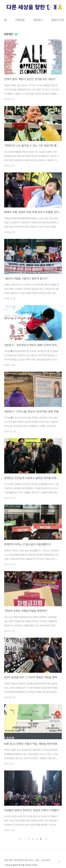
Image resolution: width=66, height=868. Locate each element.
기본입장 (20, 20)
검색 (51, 7)
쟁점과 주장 (58, 20)
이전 (20, 839)
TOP (59, 862)
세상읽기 (38, 20)
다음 (46, 839)
